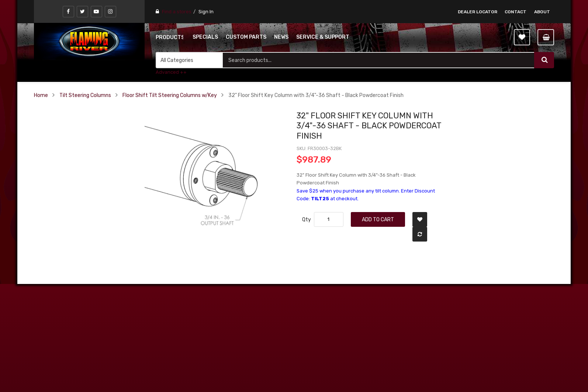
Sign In (206, 12)
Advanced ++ (171, 72)
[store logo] (89, 41)
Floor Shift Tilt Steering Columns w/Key (170, 95)
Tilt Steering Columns (85, 95)
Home (41, 95)
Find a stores (177, 12)
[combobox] (378, 60)
